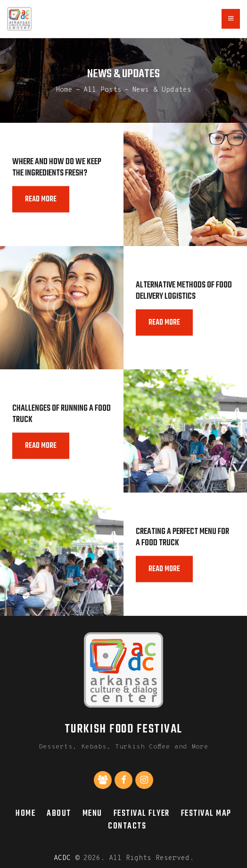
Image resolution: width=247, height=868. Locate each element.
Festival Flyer (142, 813)
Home (64, 90)
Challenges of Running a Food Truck (62, 414)
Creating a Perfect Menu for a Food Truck (182, 538)
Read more (41, 199)
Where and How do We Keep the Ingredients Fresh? (57, 168)
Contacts (127, 826)
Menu (92, 813)
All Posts (103, 90)
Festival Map (206, 813)
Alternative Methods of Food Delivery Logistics (184, 291)
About (59, 813)
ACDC (62, 858)
